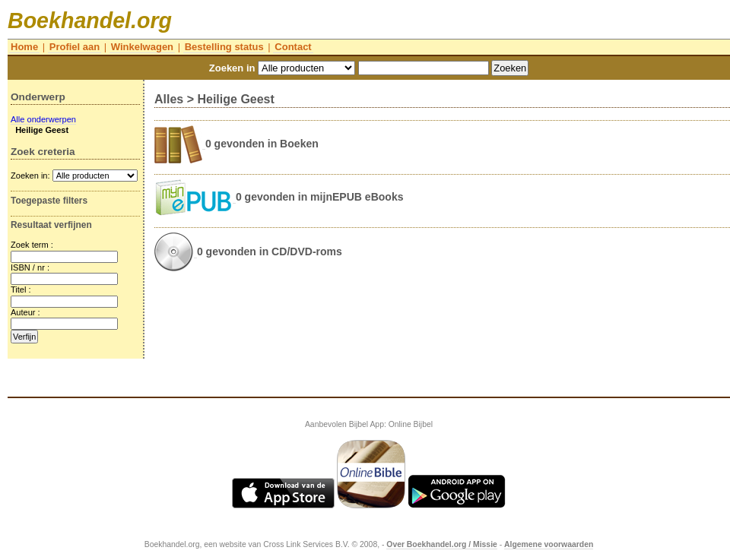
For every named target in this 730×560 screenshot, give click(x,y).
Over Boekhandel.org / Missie (442, 544)
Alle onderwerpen (43, 119)
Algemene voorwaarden (549, 544)
